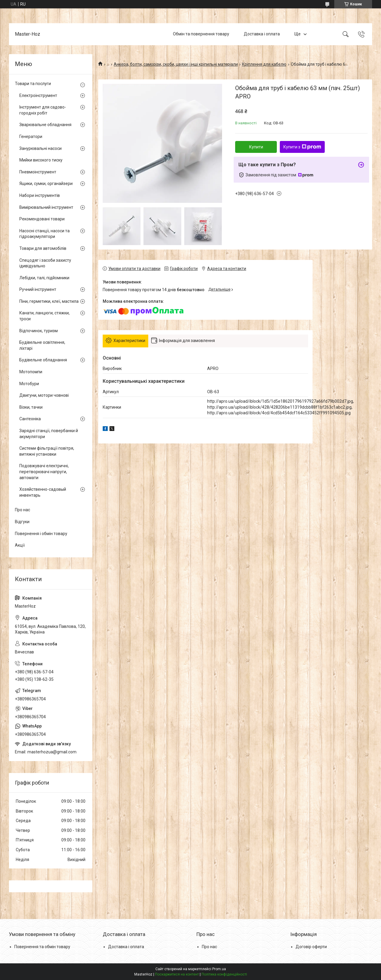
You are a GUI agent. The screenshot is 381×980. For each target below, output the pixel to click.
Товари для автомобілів (43, 248)
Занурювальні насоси (40, 148)
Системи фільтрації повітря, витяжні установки (47, 451)
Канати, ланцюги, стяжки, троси (44, 316)
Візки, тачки (31, 407)
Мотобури (29, 384)
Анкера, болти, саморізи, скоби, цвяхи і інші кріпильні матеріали (176, 64)
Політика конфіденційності (224, 974)
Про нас (22, 510)
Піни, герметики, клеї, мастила (49, 301)
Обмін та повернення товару (201, 34)
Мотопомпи (31, 372)
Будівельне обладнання (43, 360)
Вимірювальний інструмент (46, 207)
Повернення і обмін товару (41, 534)
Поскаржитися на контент (177, 974)
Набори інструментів (40, 195)
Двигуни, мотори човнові (44, 395)
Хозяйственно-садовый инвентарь (43, 492)
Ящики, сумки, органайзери (46, 184)
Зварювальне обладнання (45, 125)
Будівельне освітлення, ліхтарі (42, 345)
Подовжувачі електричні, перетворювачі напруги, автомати (44, 472)
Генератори (31, 137)
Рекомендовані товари (42, 219)
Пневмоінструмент (38, 172)
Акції (20, 545)
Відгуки (22, 522)
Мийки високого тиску (41, 160)
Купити (256, 147)
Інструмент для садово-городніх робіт (43, 110)
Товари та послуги (33, 84)
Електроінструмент (38, 95)
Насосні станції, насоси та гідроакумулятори (44, 234)
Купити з (302, 147)
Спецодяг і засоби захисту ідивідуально (45, 263)
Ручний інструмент (38, 289)
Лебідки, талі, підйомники (44, 278)
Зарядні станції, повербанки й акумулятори (49, 434)
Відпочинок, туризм (39, 331)
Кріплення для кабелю (264, 64)
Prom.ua (219, 969)
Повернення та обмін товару (42, 947)
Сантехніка (30, 419)
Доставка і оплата (262, 34)
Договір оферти (311, 947)
